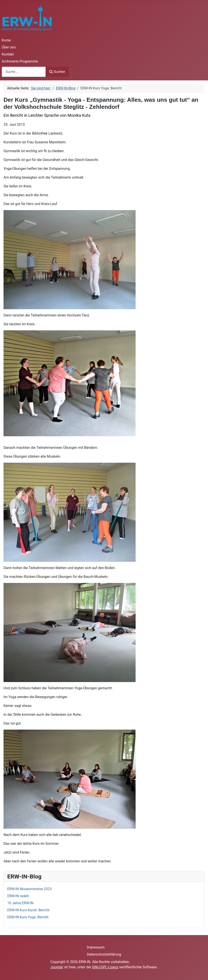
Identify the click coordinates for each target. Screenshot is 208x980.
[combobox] (24, 72)
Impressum (96, 947)
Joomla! (57, 967)
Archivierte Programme (20, 61)
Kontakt (8, 54)
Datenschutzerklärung (104, 954)
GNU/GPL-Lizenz (105, 967)
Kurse (6, 40)
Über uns (9, 47)
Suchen (57, 72)
